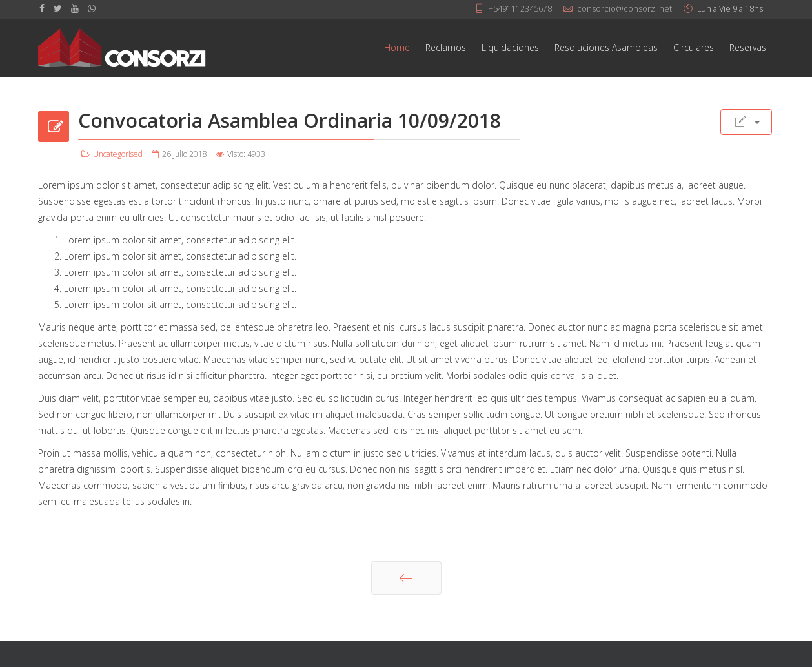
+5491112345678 (520, 9)
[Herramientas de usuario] (746, 122)
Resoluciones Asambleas (606, 47)
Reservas (748, 47)
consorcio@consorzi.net (624, 9)
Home (397, 47)
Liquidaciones (510, 47)
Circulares (694, 47)
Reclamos (446, 47)
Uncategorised (118, 154)
